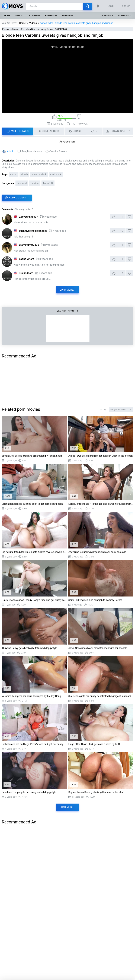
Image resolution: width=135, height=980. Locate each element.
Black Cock (56, 175)
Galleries (68, 16)
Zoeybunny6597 (28, 217)
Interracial (22, 183)
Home (7, 16)
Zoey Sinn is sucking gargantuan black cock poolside (97, 552)
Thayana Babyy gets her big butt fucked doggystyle (29, 648)
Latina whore (27, 259)
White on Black (39, 175)
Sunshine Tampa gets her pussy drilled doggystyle (29, 792)
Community (124, 16)
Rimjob (14, 175)
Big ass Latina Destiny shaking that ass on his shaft (96, 792)
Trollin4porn (26, 273)
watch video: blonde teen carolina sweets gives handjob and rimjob (77, 23)
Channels (108, 16)
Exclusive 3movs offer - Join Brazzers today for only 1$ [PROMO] (35, 29)
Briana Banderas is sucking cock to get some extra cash (32, 504)
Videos (19, 16)
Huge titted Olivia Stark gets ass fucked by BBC (94, 744)
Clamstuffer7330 (29, 245)
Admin (11, 151)
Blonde (24, 175)
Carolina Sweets (58, 151)
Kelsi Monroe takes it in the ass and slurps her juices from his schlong (101, 504)
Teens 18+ (48, 183)
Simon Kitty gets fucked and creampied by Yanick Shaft (32, 456)
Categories (34, 16)
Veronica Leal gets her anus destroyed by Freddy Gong (31, 696)
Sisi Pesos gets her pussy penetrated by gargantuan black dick (101, 696)
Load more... (67, 290)
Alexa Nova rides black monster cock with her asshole (98, 648)
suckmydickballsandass (33, 231)
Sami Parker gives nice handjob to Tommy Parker (95, 600)
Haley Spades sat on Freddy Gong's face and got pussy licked (34, 600)
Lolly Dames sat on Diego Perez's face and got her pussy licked (34, 744)
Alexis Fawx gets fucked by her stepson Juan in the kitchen (100, 456)
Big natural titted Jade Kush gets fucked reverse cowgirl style (34, 552)
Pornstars (51, 16)
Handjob (35, 183)
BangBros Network (32, 151)
